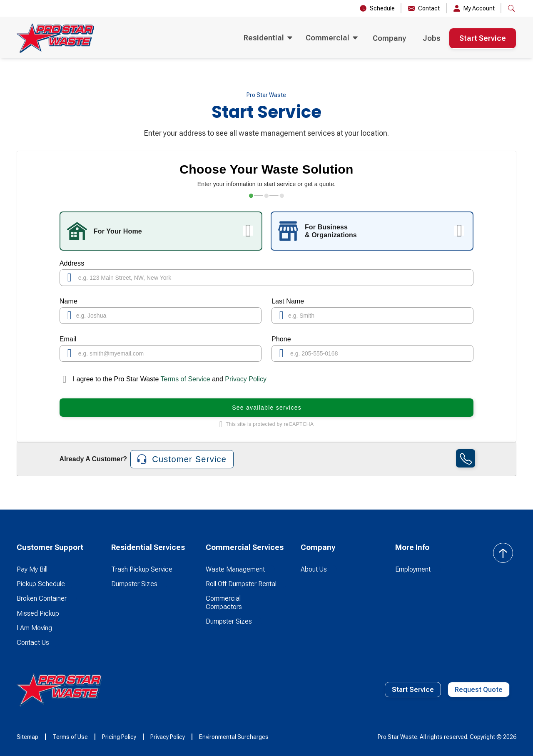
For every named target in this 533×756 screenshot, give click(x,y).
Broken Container (42, 598)
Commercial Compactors (224, 602)
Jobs (432, 38)
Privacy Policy (246, 379)
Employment (413, 569)
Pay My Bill (32, 569)
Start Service (483, 38)
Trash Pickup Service (142, 569)
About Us (314, 569)
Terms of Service (185, 379)
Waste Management (235, 569)
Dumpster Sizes (134, 584)
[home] (55, 38)
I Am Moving (34, 628)
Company (389, 38)
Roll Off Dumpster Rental (241, 584)
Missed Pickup (38, 613)
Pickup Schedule (41, 584)
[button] (511, 8)
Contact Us (33, 643)
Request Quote (479, 690)
